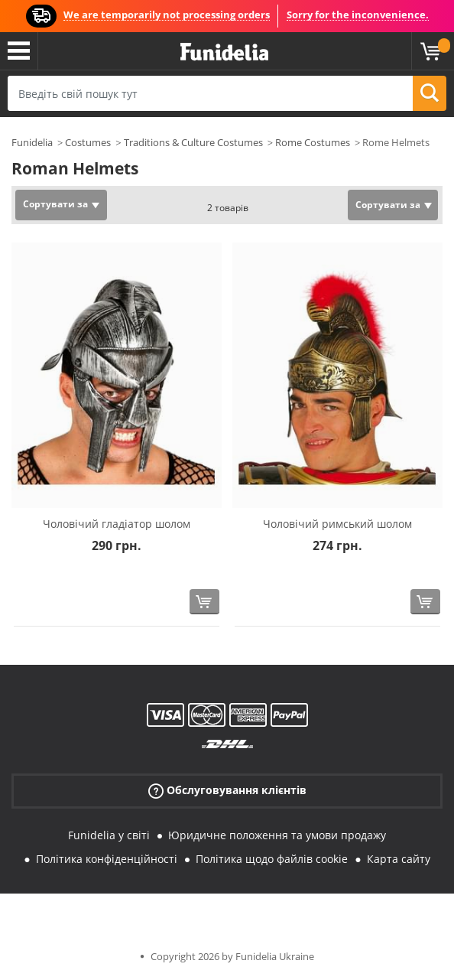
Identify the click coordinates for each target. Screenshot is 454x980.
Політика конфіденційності (107, 859)
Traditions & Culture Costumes (193, 142)
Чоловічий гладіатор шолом (117, 524)
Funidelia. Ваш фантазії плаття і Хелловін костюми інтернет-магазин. (224, 52)
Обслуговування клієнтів (227, 791)
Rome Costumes (313, 142)
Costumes (88, 142)
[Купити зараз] (204, 602)
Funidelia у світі (109, 835)
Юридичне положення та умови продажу (277, 835)
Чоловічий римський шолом (337, 524)
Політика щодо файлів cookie (272, 859)
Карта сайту (399, 859)
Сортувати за (55, 204)
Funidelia (32, 142)
